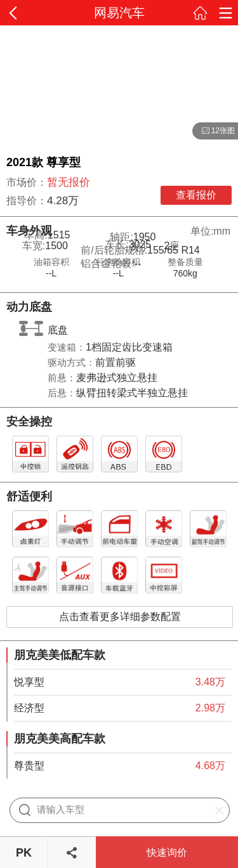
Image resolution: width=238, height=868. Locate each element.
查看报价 (196, 195)
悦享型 (29, 682)
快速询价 (167, 852)
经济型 (29, 708)
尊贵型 (29, 766)
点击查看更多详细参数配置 (120, 617)
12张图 (214, 131)
